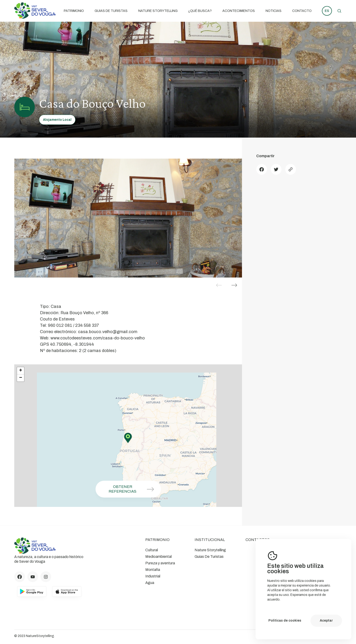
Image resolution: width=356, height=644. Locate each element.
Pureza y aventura (160, 563)
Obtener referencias (133, 489)
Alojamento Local (57, 120)
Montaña (153, 570)
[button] (234, 285)
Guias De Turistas (111, 11)
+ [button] (21, 371)
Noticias (274, 11)
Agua (150, 583)
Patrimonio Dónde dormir (62, 91)
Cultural (152, 550)
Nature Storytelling (158, 11)
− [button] (21, 378)
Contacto (302, 11)
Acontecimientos (239, 11)
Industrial (153, 576)
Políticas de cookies (285, 621)
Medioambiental (158, 557)
